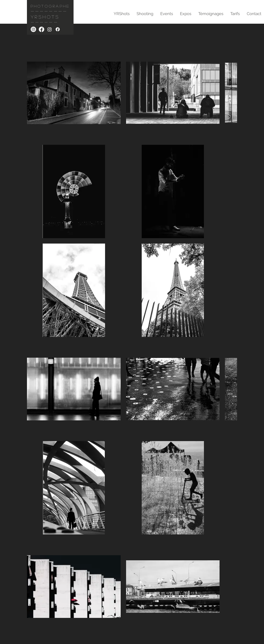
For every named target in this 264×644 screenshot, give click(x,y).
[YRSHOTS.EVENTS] (50, 29)
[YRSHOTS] (33, 29)
